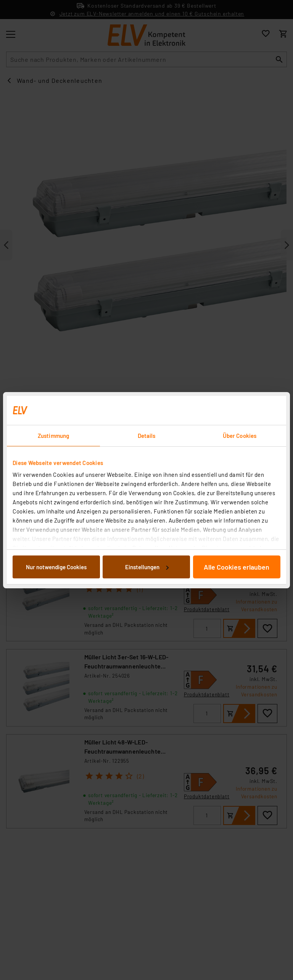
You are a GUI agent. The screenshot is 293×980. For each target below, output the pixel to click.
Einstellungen (147, 567)
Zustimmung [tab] (53, 436)
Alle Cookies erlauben (237, 567)
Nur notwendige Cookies (56, 567)
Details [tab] (147, 436)
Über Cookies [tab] (240, 436)
